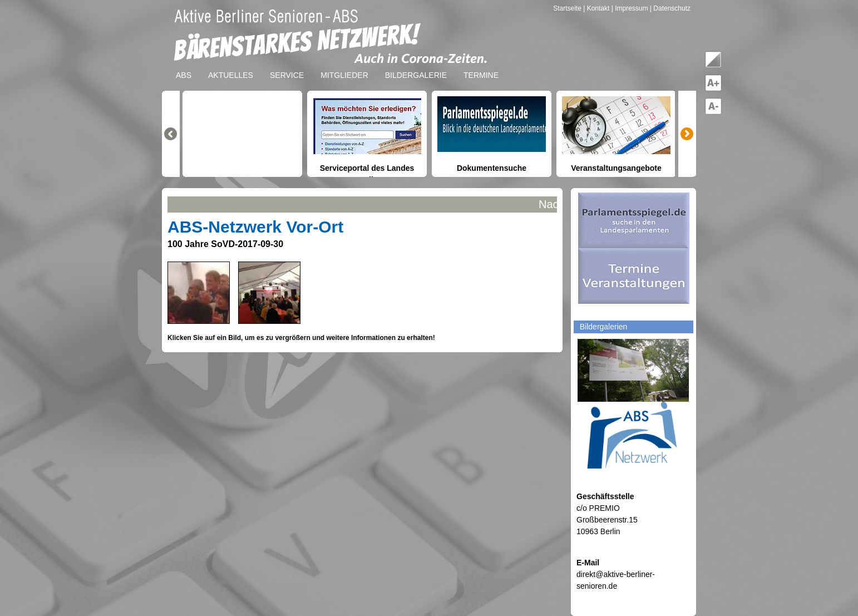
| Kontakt (597, 8)
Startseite (568, 8)
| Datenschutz (670, 8)
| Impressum (630, 8)
